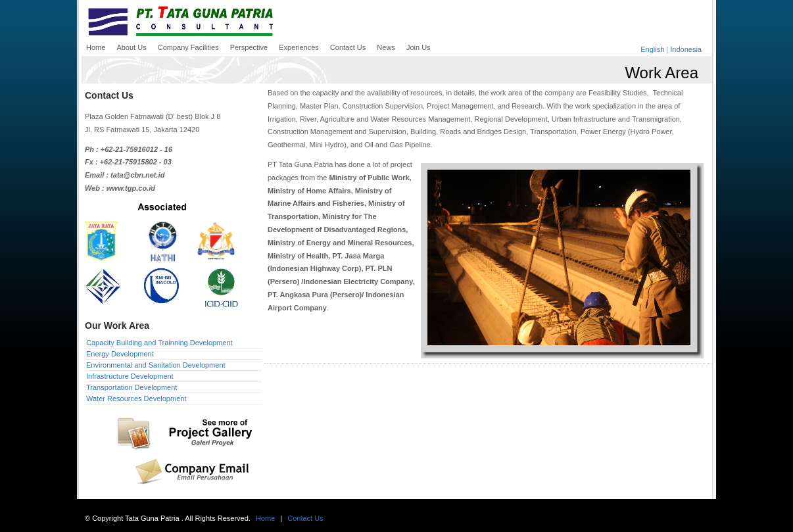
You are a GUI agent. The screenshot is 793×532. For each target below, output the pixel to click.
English (652, 49)
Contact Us (305, 518)
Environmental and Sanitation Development (156, 365)
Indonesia (686, 49)
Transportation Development (132, 387)
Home (265, 518)
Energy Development (120, 354)
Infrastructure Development (130, 376)
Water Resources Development (136, 399)
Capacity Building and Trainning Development (159, 343)
